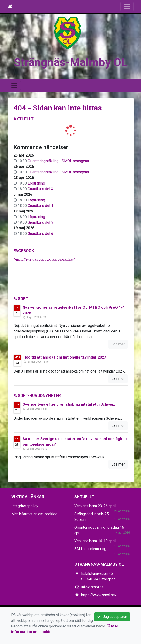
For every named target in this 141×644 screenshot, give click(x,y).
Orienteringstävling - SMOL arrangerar (58, 161)
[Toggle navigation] (127, 7)
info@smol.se (92, 587)
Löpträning (36, 183)
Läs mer (118, 344)
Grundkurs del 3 (40, 189)
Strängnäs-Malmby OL (70, 62)
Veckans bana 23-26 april (95, 506)
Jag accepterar (112, 617)
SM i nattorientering (90, 549)
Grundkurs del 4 (40, 206)
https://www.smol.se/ (99, 595)
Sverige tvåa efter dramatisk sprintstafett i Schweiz (69, 404)
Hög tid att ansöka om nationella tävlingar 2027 (65, 357)
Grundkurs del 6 (40, 234)
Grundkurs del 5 (40, 222)
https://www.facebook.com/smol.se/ (44, 259)
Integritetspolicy (25, 506)
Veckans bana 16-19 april (95, 541)
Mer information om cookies (34, 514)
